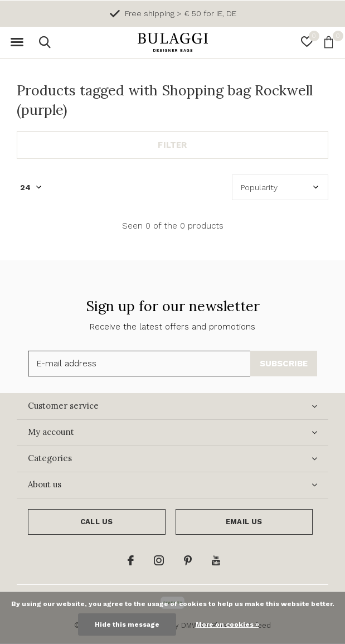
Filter (172, 145)
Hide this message (127, 624)
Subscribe (284, 364)
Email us (244, 522)
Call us (96, 522)
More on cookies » (227, 624)
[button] (17, 42)
